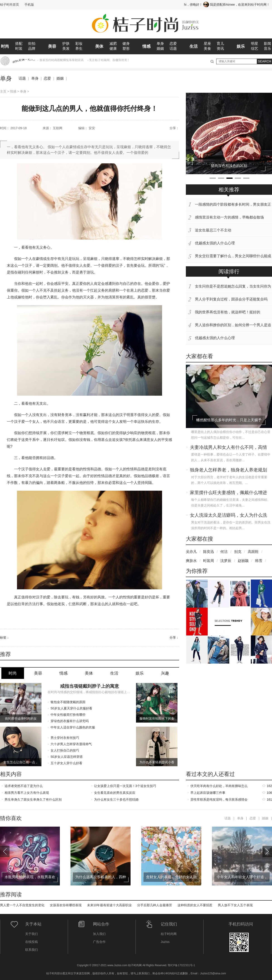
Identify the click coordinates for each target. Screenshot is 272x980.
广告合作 (99, 942)
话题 (173, 49)
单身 (160, 44)
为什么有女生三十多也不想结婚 (116, 799)
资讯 (220, 49)
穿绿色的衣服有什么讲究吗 (70, 721)
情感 (146, 46)
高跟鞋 (253, 552)
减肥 (113, 44)
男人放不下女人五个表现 (235, 905)
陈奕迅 (209, 552)
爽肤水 (191, 561)
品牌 (32, 49)
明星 (255, 44)
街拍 (32, 44)
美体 (99, 46)
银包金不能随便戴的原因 (68, 702)
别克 (238, 552)
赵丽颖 (243, 561)
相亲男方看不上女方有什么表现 (27, 793)
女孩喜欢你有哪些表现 (66, 905)
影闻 (267, 44)
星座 (207, 44)
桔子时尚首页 (10, 5)
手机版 (29, 5)
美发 (66, 49)
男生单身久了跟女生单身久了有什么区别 (33, 799)
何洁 (224, 552)
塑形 (126, 49)
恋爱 (173, 44)
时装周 (209, 561)
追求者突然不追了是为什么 (24, 786)
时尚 (5, 46)
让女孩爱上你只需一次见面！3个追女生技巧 (125, 786)
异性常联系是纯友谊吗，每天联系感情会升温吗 (219, 800)
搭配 (19, 44)
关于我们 (32, 934)
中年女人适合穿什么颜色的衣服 (73, 727)
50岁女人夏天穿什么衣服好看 (71, 708)
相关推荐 (229, 190)
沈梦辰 (226, 561)
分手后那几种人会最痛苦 (155, 905)
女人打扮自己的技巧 (65, 750)
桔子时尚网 (169, 934)
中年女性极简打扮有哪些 (68, 715)
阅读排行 (229, 271)
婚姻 (160, 49)
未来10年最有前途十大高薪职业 (109, 905)
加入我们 (99, 934)
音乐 (267, 49)
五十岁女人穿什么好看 (66, 763)
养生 (79, 49)
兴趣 (165, 673)
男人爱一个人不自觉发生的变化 (22, 905)
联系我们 (32, 950)
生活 (194, 46)
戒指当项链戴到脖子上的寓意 (90, 686)
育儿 (220, 44)
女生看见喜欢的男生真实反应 (115, 793)
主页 (3, 91)
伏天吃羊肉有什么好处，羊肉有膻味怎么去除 (219, 787)
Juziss (165, 942)
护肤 (66, 44)
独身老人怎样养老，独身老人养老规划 (228, 470)
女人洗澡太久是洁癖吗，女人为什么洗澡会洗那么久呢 (228, 516)
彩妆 (79, 44)
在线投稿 (32, 942)
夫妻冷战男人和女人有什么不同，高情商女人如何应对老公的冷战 (228, 448)
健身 (126, 44)
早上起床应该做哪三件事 (208, 793)
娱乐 (241, 46)
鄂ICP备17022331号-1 (181, 965)
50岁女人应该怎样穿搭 (67, 757)
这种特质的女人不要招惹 (195, 905)
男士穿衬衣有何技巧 (65, 738)
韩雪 (259, 561)
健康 (113, 49)
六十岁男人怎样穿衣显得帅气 (71, 744)
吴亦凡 (191, 552)
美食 (207, 49)
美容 (52, 46)
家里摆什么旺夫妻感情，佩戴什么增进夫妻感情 (228, 493)
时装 (19, 49)
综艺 (255, 49)
